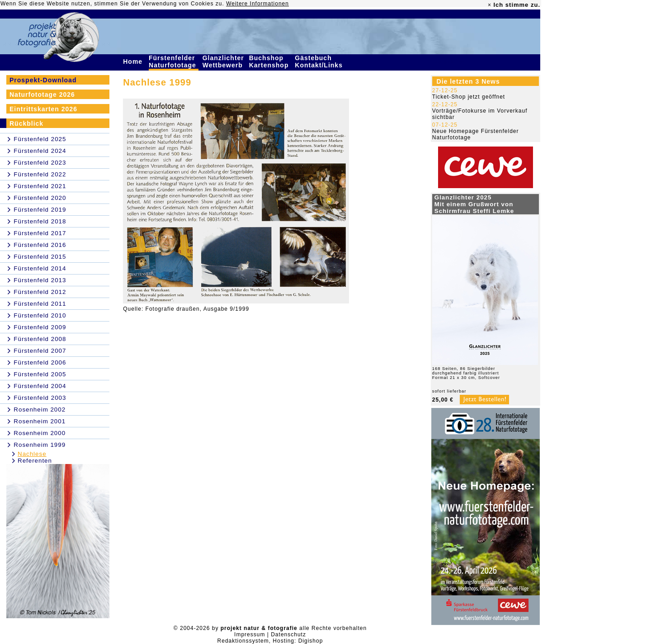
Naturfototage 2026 (42, 95)
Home (134, 62)
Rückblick (26, 123)
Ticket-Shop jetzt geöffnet (469, 97)
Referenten (35, 461)
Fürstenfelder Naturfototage (174, 62)
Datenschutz (288, 635)
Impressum (250, 635)
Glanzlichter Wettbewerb (224, 62)
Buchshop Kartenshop (270, 62)
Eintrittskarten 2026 (43, 109)
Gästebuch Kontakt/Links (320, 62)
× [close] (490, 5)
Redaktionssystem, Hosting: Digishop (270, 641)
